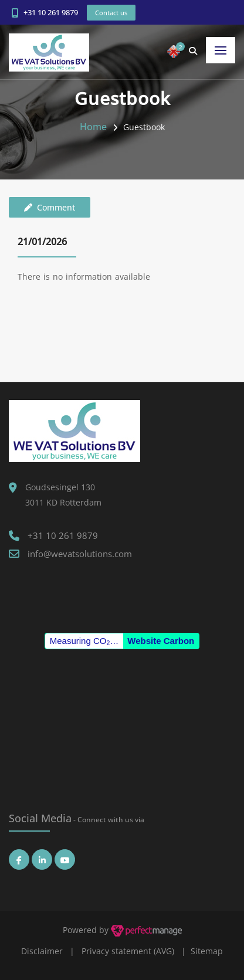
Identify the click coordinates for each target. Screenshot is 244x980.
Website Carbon (161, 641)
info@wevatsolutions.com (80, 554)
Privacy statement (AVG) (128, 951)
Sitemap (207, 951)
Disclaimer (42, 951)
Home (93, 127)
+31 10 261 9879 (51, 12)
